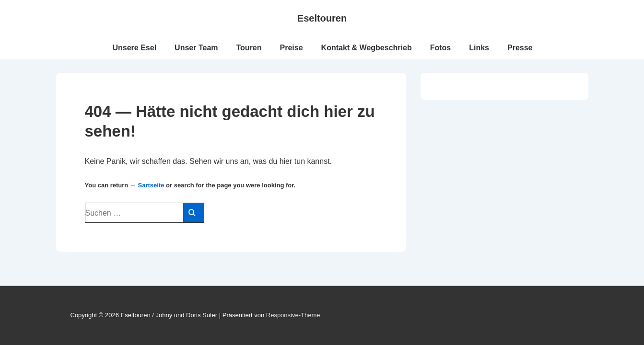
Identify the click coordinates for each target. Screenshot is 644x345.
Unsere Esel (134, 48)
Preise (292, 48)
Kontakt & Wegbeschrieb (367, 48)
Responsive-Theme (293, 315)
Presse (520, 48)
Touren (249, 48)
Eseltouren (322, 18)
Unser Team (196, 48)
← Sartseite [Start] (147, 185)
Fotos (441, 48)
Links (479, 48)
